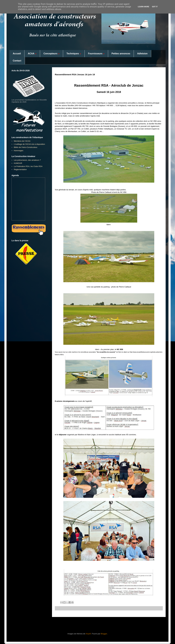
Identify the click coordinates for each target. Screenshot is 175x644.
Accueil (17, 54)
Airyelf (88, 634)
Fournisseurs (96, 54)
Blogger (104, 634)
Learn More (143, 7)
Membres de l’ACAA (22, 141)
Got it (155, 7)
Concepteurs (51, 54)
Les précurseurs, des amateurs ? (27, 160)
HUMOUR (18, 163)
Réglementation (20, 169)
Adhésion (142, 54)
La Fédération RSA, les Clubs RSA (28, 166)
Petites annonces (121, 54)
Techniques (74, 54)
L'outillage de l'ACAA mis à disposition (29, 144)
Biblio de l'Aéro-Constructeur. (26, 147)
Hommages (18, 151)
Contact (17, 61)
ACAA (32, 54)
